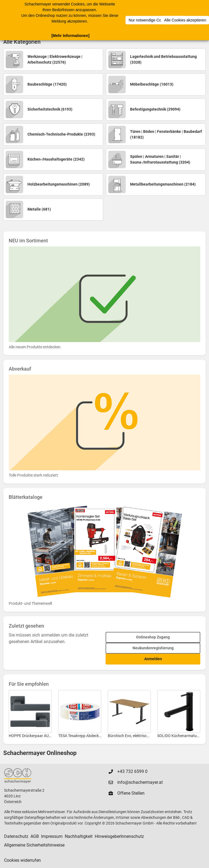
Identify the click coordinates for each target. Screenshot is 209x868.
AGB (35, 836)
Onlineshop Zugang (153, 637)
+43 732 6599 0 (132, 771)
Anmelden (153, 659)
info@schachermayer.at (140, 782)
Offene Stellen (131, 793)
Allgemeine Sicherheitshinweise (34, 845)
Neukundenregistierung (153, 648)
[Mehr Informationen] (70, 35)
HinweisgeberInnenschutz (119, 836)
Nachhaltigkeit (79, 836)
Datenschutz (16, 836)
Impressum (52, 836)
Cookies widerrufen (22, 860)
